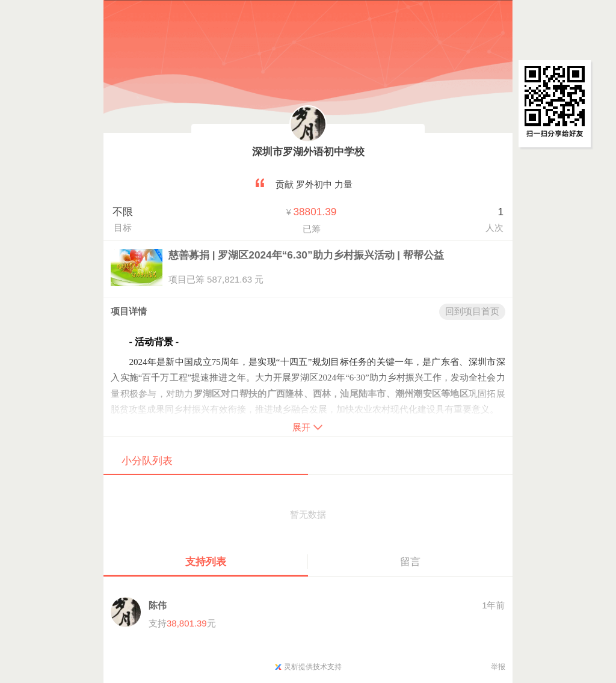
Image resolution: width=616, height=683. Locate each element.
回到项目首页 (472, 311)
